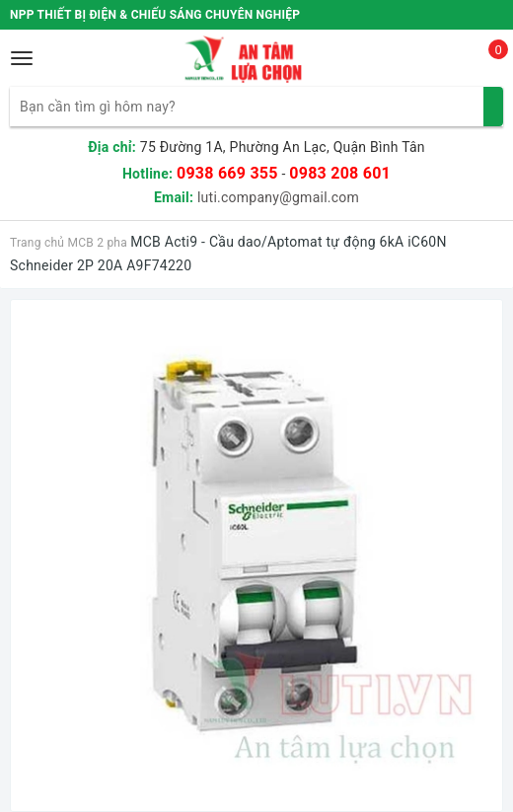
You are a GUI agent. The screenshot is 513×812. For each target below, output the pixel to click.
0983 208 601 (340, 173)
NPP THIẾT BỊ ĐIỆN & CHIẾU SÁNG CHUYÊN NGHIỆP (155, 15)
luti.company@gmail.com (278, 197)
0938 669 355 (227, 173)
